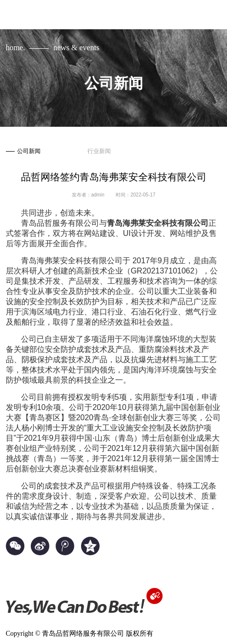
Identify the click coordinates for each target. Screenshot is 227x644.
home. (16, 48)
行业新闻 (99, 151)
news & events (76, 48)
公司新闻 (23, 151)
